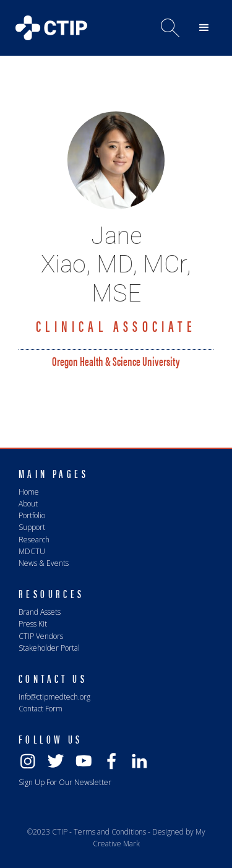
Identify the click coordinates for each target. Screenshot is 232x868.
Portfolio (32, 515)
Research (34, 540)
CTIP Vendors (41, 636)
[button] (204, 28)
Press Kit (33, 624)
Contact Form (41, 709)
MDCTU (32, 551)
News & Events (44, 563)
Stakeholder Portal (49, 648)
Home (29, 492)
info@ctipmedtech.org (54, 697)
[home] (48, 25)
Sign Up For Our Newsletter (65, 782)
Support (32, 527)
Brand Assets (40, 612)
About (28, 504)
